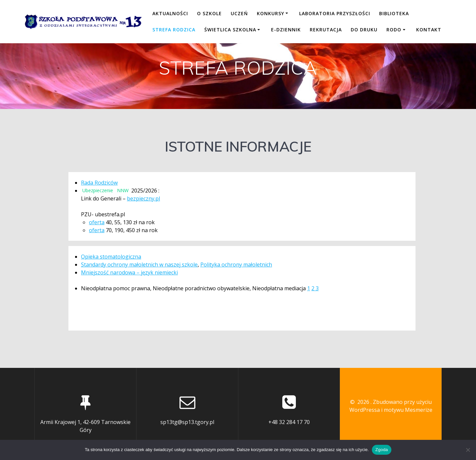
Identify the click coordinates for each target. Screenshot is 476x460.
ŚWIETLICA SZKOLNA (230, 30)
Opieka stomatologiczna (111, 257)
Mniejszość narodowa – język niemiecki (129, 272)
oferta (97, 222)
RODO (394, 30)
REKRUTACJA (326, 30)
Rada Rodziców (99, 183)
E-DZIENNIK (286, 30)
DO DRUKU (364, 30)
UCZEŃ (239, 13)
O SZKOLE (209, 13)
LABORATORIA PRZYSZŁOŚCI (335, 13)
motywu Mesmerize (408, 410)
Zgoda (381, 450)
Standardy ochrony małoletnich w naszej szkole (139, 265)
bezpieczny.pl (143, 198)
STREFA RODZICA (174, 30)
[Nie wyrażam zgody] (468, 450)
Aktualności (170, 13)
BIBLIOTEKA (394, 13)
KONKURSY (271, 13)
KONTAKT (429, 30)
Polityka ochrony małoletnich (236, 265)
